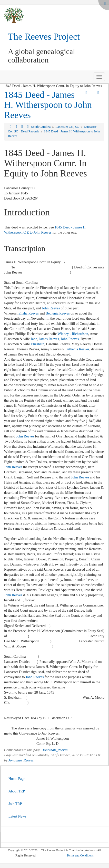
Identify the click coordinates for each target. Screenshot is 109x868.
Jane (34, 339)
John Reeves (51, 308)
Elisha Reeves (29, 313)
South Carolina (41, 127)
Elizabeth (38, 344)
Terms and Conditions (80, 855)
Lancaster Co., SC (68, 127)
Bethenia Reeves (58, 313)
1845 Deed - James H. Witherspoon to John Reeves (48, 105)
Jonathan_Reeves (55, 750)
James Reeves (49, 339)
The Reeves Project (44, 37)
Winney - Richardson (73, 334)
